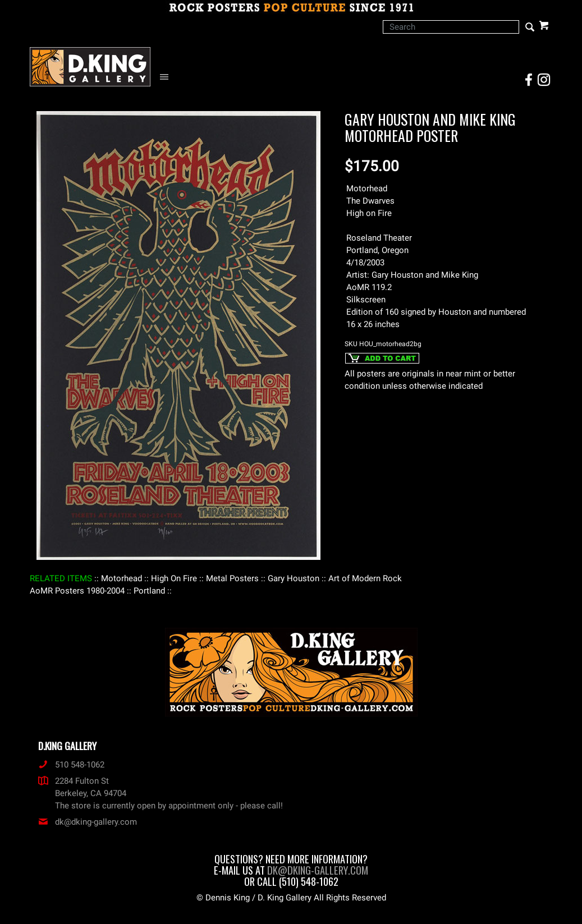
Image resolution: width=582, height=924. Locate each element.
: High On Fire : (174, 578)
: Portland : (149, 591)
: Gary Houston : (294, 578)
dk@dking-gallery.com (88, 822)
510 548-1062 (71, 765)
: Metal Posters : (232, 578)
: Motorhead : (122, 578)
